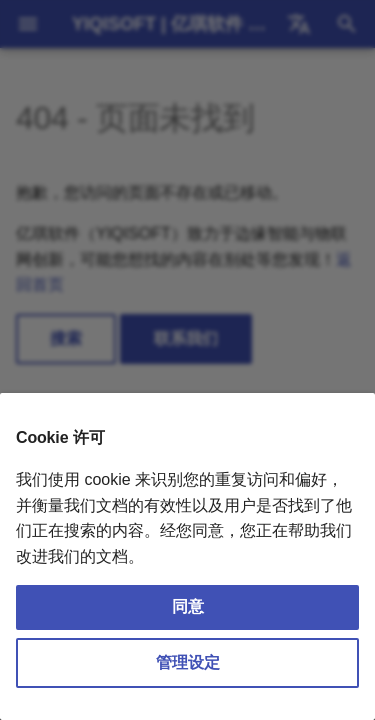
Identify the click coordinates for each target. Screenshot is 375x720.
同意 (188, 606)
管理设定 (188, 662)
